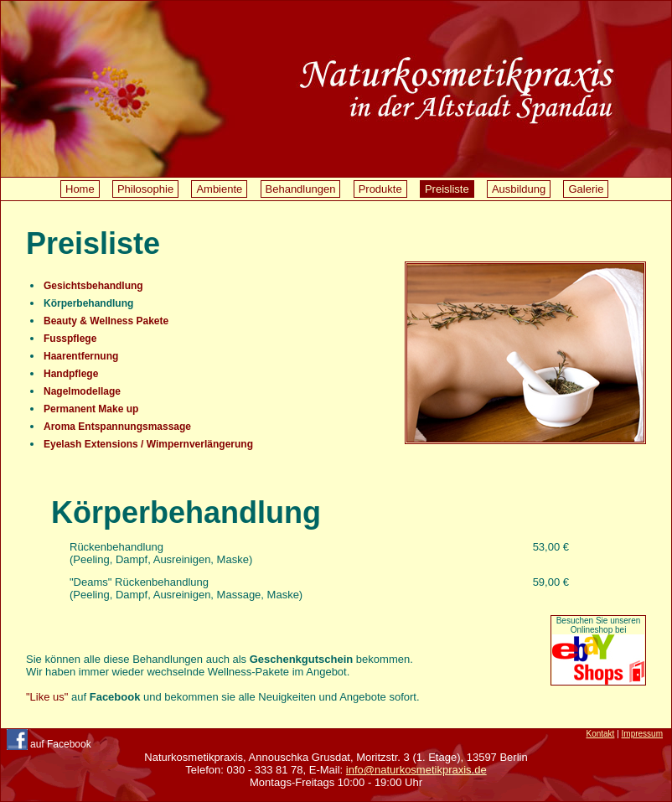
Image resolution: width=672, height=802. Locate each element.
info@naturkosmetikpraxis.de (416, 770)
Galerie (586, 189)
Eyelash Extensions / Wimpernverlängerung (148, 444)
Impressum (642, 734)
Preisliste (447, 189)
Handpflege (71, 374)
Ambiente (219, 189)
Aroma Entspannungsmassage (117, 427)
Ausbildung (519, 189)
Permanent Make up (91, 409)
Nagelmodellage (82, 391)
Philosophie (145, 189)
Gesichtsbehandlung (93, 286)
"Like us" (47, 697)
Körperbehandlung (88, 303)
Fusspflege (70, 339)
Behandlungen (301, 189)
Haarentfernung (81, 356)
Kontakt (600, 734)
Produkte (380, 189)
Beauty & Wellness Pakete (106, 321)
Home (80, 189)
